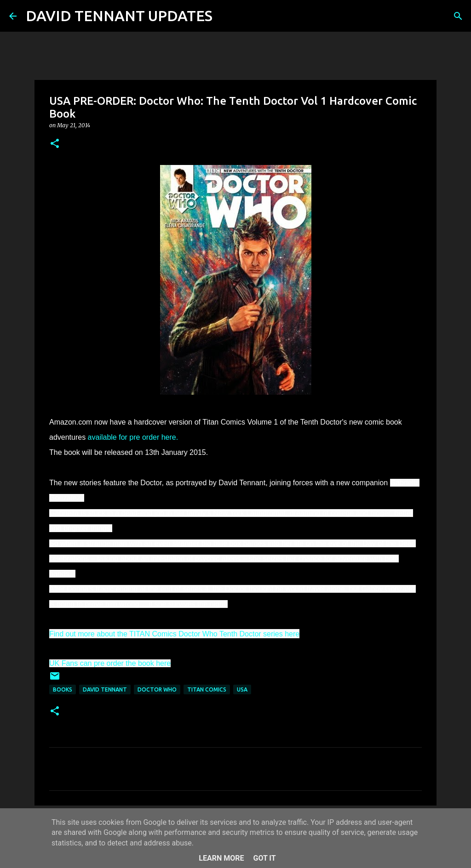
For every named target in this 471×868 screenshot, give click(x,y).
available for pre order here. (133, 437)
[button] (55, 144)
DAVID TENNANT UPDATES (119, 16)
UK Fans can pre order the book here (110, 663)
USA (242, 689)
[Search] (225, 16)
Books (63, 689)
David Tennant (105, 689)
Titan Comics (207, 689)
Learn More (221, 858)
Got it (264, 858)
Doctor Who (157, 689)
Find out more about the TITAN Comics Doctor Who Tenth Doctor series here (174, 634)
